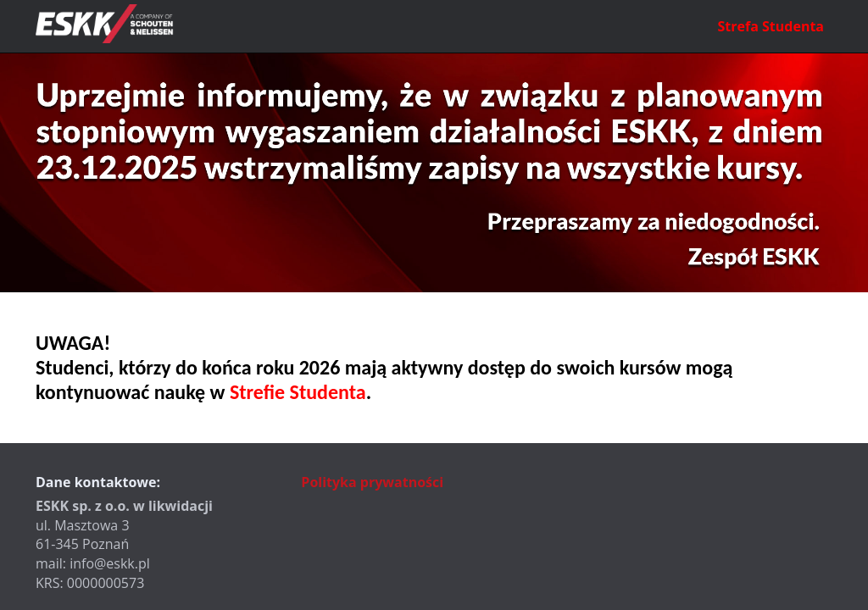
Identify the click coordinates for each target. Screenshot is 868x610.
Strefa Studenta (771, 26)
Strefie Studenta (298, 392)
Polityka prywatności (372, 482)
